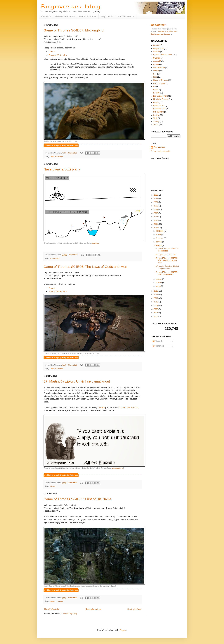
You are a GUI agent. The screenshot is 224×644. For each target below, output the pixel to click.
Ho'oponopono (159, 83)
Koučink (157, 93)
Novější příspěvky (52, 609)
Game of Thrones (88, 17)
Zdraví (156, 125)
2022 (156, 199)
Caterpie (157, 58)
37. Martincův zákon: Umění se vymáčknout (77, 381)
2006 (156, 316)
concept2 (157, 61)
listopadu (160, 231)
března (159, 283)
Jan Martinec (160, 147)
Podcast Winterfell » (58, 55)
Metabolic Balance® (65, 17)
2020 (156, 206)
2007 (156, 313)
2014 (156, 228)
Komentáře (158, 346)
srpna (159, 235)
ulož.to (102, 408)
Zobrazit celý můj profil (160, 151)
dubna (159, 279)
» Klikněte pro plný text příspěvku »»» (61, 145)
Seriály (156, 115)
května (159, 245)
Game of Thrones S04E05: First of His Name (78, 499)
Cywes (156, 64)
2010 (156, 302)
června (159, 242)
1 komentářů (72, 483)
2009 (156, 305)
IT (154, 86)
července (160, 238)
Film (155, 77)
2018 (156, 213)
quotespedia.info (118, 468)
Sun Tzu (170, 32)
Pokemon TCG (159, 109)
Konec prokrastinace (129, 408)
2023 (156, 195)
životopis (167, 34)
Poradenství (162, 32)
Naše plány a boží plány (62, 169)
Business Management (163, 55)
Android (156, 52)
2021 (156, 202)
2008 (156, 309)
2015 (156, 224)
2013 (156, 291)
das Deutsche (159, 67)
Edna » (52, 52)
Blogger (123, 630)
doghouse (96, 243)
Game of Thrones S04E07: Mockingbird (74, 30)
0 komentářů (72, 153)
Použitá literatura (126, 17)
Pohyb (156, 102)
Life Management (160, 96)
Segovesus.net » (159, 25)
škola (155, 118)
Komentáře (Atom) (69, 614)
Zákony (53, 486)
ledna (159, 286)
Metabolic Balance (161, 99)
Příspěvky (46, 17)
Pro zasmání (55, 259)
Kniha (156, 90)
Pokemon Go (159, 106)
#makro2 (157, 45)
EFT (155, 74)
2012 (156, 294)
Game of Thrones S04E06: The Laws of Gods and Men (85, 267)
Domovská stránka (93, 609)
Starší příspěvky (134, 609)
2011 (156, 298)
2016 (156, 220)
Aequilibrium (107, 17)
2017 (156, 217)
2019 (156, 209)
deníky (156, 71)
